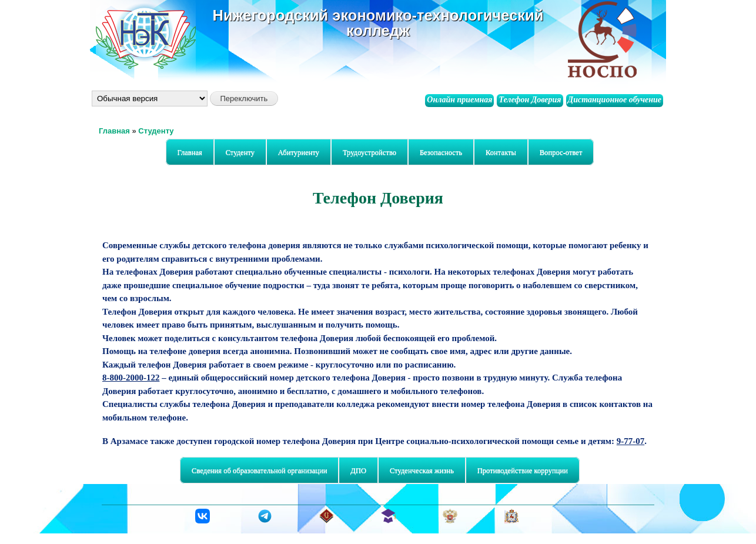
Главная (114, 131)
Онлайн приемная (459, 100)
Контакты (501, 152)
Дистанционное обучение (615, 100)
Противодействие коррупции (523, 470)
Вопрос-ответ (561, 152)
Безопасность (438, 153)
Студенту (156, 131)
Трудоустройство (369, 152)
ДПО (355, 471)
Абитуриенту (296, 153)
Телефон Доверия (530, 100)
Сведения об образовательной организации (257, 471)
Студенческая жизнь (419, 471)
